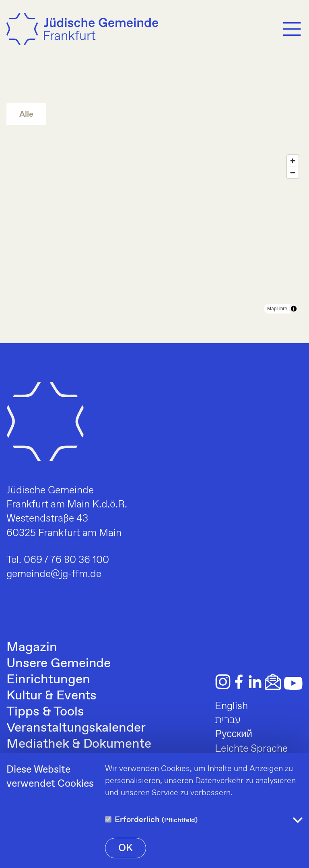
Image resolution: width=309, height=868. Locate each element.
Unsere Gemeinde (59, 664)
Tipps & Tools (45, 712)
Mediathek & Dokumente (79, 744)
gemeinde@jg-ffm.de (54, 574)
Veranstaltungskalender (76, 728)
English (231, 706)
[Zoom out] (293, 172)
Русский (234, 734)
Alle (26, 114)
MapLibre (277, 309)
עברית (228, 720)
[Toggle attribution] (294, 309)
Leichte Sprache (251, 749)
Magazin (32, 647)
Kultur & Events (51, 696)
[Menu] (292, 29)
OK (126, 848)
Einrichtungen (48, 680)
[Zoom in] (293, 161)
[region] (154, 234)
